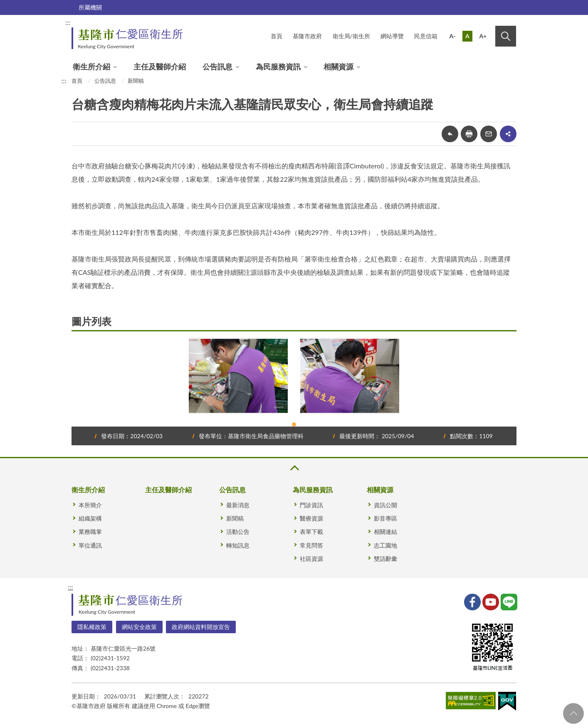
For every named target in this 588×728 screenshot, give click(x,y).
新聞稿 (136, 81)
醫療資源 (311, 518)
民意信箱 (426, 36)
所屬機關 (90, 7)
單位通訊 (90, 545)
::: (68, 22)
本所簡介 (90, 505)
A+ (483, 36)
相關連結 (385, 532)
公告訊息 (217, 67)
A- (453, 36)
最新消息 (238, 505)
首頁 (277, 36)
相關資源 (338, 67)
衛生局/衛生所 (351, 36)
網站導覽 (392, 36)
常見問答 (311, 545)
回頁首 (573, 713)
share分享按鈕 (508, 134)
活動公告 (238, 532)
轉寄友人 (489, 134)
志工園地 (385, 545)
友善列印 (469, 134)
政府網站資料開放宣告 (201, 627)
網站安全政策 (139, 627)
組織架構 (90, 518)
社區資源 (311, 559)
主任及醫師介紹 (160, 67)
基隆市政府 (307, 36)
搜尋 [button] (506, 36)
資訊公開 (385, 505)
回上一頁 (450, 134)
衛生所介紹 (91, 67)
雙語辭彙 (385, 559)
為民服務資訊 (278, 67)
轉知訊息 (238, 545)
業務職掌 (90, 532)
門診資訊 (311, 505)
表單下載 (311, 532)
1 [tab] (294, 424)
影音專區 (385, 518)
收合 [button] (294, 468)
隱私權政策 (92, 627)
